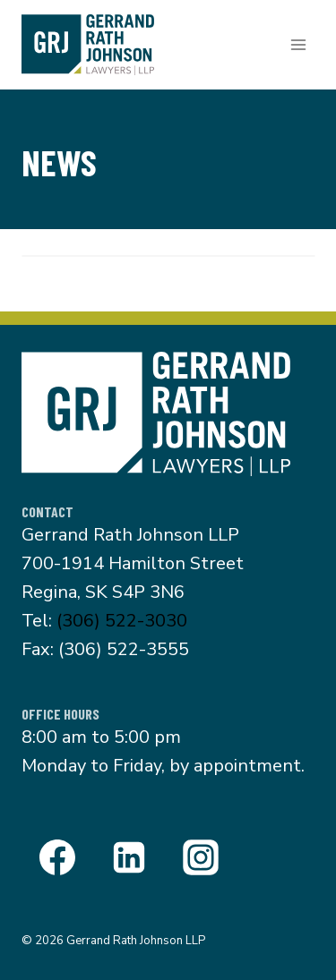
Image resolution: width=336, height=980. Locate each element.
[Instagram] (201, 857)
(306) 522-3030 (122, 621)
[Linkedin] (129, 857)
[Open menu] (298, 44)
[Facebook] (57, 857)
